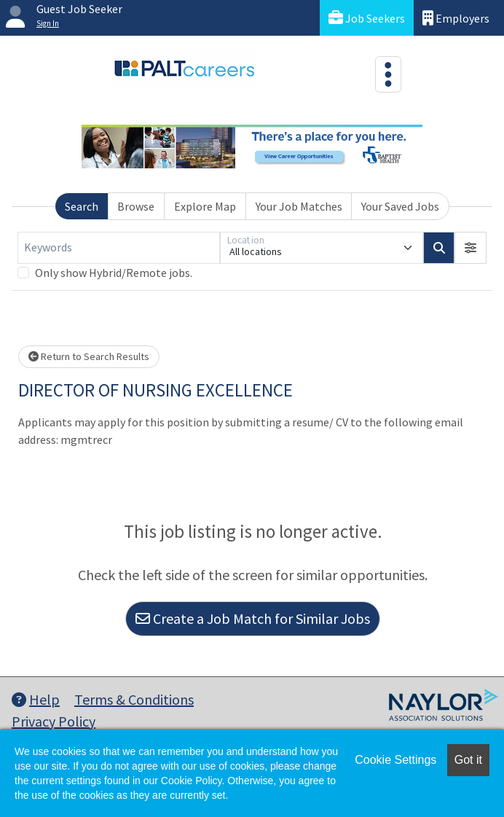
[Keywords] (119, 248)
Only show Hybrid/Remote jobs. (114, 273)
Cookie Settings (395, 760)
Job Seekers (367, 18)
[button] (470, 248)
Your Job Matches (299, 206)
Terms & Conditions (134, 699)
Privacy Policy (54, 721)
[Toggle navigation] (388, 74)
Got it (468, 760)
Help (36, 699)
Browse (136, 206)
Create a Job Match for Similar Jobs (253, 618)
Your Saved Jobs (400, 206)
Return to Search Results (89, 356)
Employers (456, 18)
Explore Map (205, 206)
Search (82, 206)
